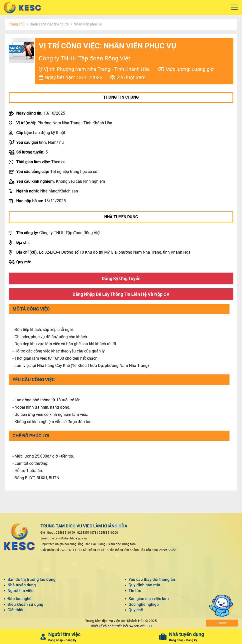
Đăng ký (71, 640)
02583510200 (108, 533)
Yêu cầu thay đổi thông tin (152, 579)
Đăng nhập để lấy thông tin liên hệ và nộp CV (121, 294)
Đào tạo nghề (19, 599)
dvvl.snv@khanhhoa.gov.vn (68, 538)
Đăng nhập (55, 640)
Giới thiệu (16, 610)
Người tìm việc (20, 591)
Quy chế (136, 610)
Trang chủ (17, 24)
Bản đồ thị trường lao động (31, 579)
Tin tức (135, 591)
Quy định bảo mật (144, 585)
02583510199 (65, 533)
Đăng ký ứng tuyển (121, 278)
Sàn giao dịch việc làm (149, 599)
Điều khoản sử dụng (25, 604)
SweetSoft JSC (140, 626)
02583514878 (87, 533)
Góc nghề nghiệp (144, 604)
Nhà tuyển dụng (22, 585)
